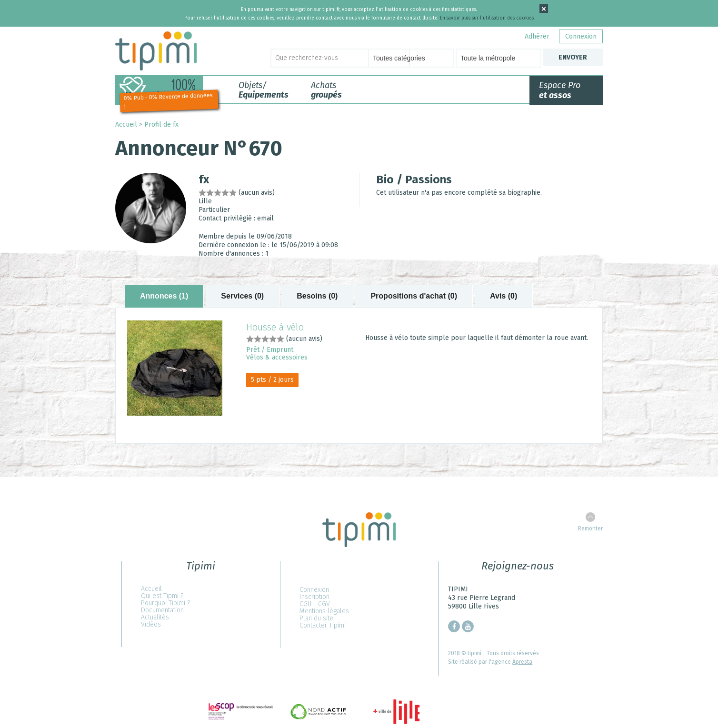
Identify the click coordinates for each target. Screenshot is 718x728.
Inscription (314, 597)
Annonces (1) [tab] (164, 296)
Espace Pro (560, 90)
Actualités (155, 617)
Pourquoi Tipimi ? (165, 603)
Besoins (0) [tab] (317, 296)
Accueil (126, 125)
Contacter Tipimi (323, 625)
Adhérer (537, 36)
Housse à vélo (275, 327)
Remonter (590, 529)
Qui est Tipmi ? (162, 596)
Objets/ (264, 90)
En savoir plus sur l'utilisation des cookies (487, 18)
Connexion (581, 36)
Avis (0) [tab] (504, 296)
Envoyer (573, 57)
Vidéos (151, 624)
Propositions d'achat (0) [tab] (414, 296)
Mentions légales (324, 611)
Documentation (162, 610)
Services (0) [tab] (242, 296)
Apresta (522, 662)
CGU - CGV (315, 604)
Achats (326, 90)
